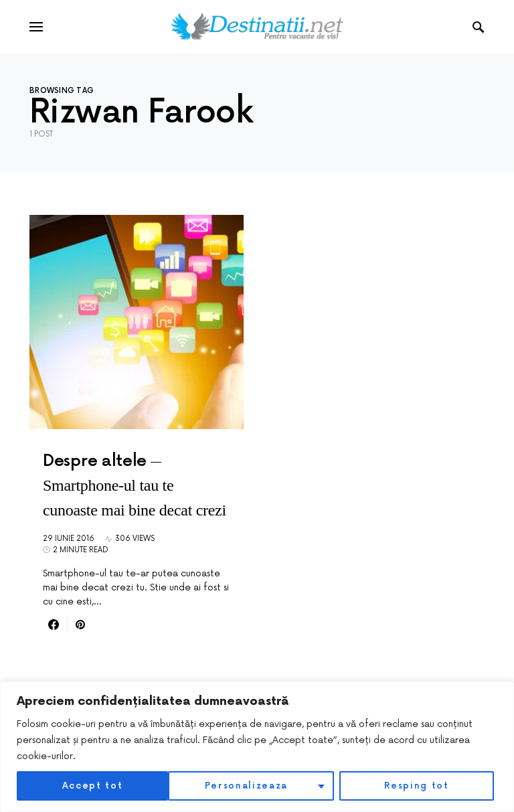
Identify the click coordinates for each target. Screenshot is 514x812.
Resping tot (265, 786)
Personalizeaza (95, 786)
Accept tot (422, 786)
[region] (257, 747)
